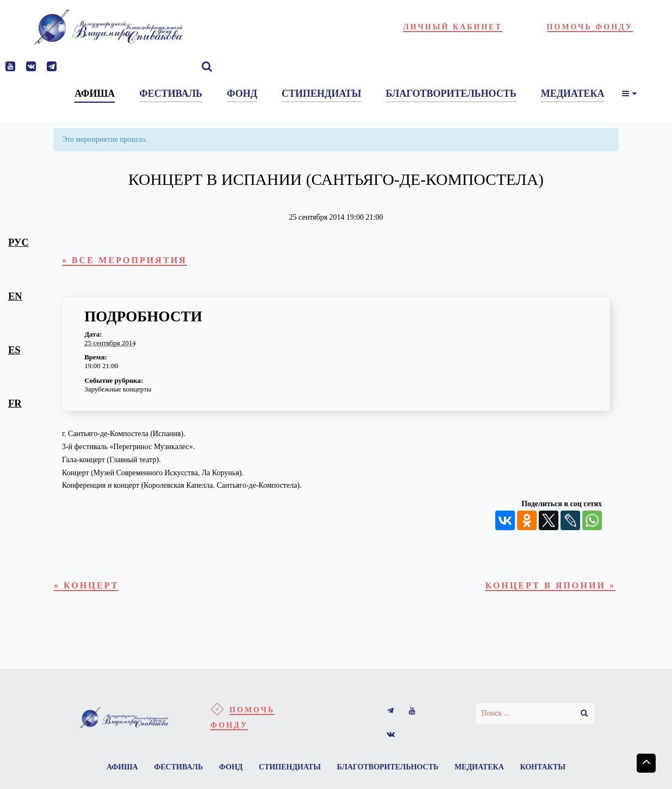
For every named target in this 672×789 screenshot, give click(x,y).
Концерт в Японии (543, 589)
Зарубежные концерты (118, 391)
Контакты (549, 773)
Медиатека (484, 773)
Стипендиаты (290, 773)
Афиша (116, 773)
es (14, 350)
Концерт (90, 589)
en (15, 296)
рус (18, 242)
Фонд (229, 773)
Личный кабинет (453, 27)
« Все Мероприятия (132, 261)
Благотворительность (390, 773)
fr (15, 403)
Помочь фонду (590, 27)
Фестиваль (174, 773)
